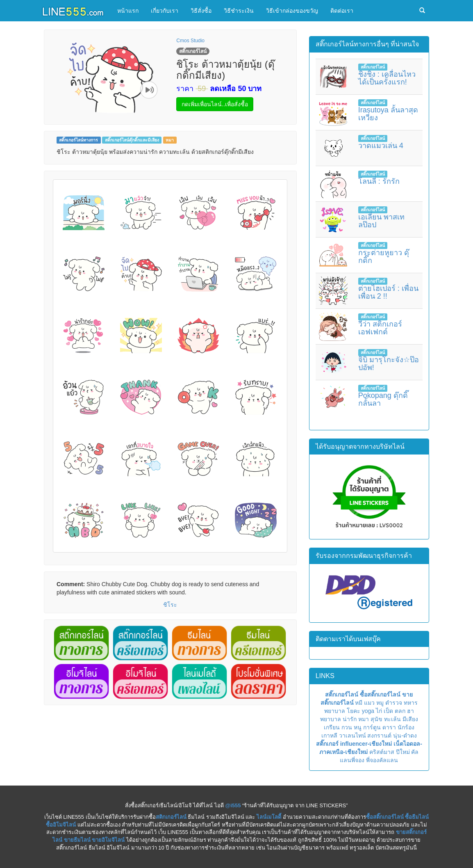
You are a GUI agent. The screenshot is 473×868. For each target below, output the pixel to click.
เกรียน (332, 727)
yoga (368, 711)
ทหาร (411, 703)
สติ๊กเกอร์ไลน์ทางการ (78, 140)
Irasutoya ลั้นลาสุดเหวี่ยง (388, 114)
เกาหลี (329, 736)
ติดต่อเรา (342, 11)
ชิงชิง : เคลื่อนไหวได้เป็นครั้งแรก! (387, 78)
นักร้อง (406, 727)
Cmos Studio (190, 41)
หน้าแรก (128, 11)
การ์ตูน (372, 727)
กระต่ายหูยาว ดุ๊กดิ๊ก (384, 257)
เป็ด (388, 711)
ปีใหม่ (403, 752)
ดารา (389, 727)
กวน (347, 727)
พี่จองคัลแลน (382, 760)
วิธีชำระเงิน (239, 11)
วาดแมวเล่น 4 (381, 146)
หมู (380, 703)
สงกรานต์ (379, 736)
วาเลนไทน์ (352, 736)
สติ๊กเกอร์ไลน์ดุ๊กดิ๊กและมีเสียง (132, 140)
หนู (358, 727)
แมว (369, 703)
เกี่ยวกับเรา (165, 11)
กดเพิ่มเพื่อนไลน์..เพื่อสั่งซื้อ (215, 104)
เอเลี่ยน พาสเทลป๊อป (381, 221)
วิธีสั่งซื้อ (201, 11)
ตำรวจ (394, 703)
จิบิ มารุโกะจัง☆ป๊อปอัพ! (389, 364)
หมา (170, 140)
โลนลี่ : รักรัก (379, 181)
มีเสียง (410, 719)
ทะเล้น (392, 719)
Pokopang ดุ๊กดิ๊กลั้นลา (383, 400)
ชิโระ (170, 605)
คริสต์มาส (382, 752)
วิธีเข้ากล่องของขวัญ (292, 11)
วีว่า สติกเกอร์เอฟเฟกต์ (380, 328)
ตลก (400, 711)
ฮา (410, 711)
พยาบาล (335, 711)
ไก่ (379, 711)
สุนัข (376, 719)
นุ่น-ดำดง (405, 736)
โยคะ (354, 711)
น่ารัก (350, 719)
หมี (359, 703)
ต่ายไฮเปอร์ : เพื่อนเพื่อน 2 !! (388, 292)
